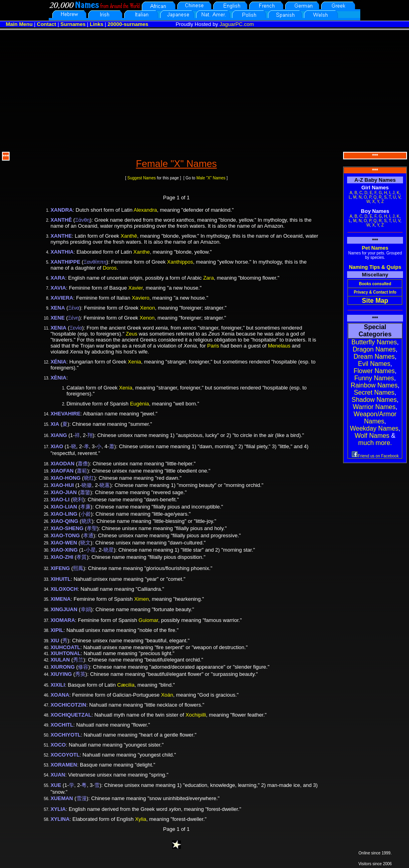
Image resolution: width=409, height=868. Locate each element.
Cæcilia (126, 685)
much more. (375, 443)
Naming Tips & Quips (375, 267)
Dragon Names (374, 349)
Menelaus (279, 346)
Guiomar (148, 620)
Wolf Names (372, 436)
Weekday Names (374, 428)
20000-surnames (128, 24)
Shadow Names (374, 400)
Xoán (167, 695)
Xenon (147, 308)
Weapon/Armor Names (375, 418)
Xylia (141, 819)
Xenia (134, 362)
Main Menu (19, 24)
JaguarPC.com (237, 24)
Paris (213, 346)
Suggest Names (142, 178)
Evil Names (374, 364)
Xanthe (142, 252)
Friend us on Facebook (375, 456)
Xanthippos (180, 262)
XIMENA (61, 599)
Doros (110, 268)
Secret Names (374, 392)
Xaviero (141, 298)
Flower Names (374, 371)
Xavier (135, 288)
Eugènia (139, 404)
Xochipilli (196, 715)
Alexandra (146, 210)
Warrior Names (374, 407)
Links (97, 24)
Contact (46, 24)
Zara (209, 278)
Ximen (142, 599)
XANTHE (61, 236)
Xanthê (129, 236)
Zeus (132, 334)
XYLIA (58, 809)
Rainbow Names (374, 385)
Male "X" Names (211, 178)
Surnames (73, 24)
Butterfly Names (374, 342)
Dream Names (374, 357)
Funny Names (374, 378)
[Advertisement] (204, 90)
